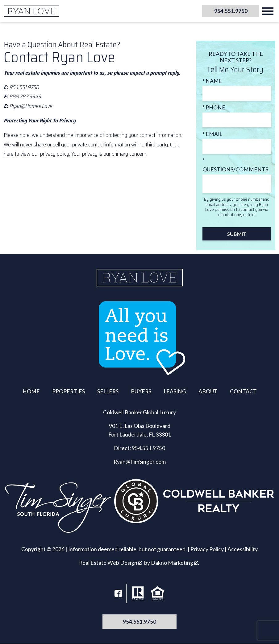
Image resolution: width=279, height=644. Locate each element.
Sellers (108, 391)
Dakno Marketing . (175, 563)
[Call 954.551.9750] (228, 11)
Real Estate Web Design (110, 563)
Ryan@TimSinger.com (140, 462)
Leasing (175, 391)
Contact (243, 391)
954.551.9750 (148, 448)
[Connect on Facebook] (118, 593)
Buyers (141, 391)
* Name (212, 81)
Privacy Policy (207, 549)
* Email (212, 134)
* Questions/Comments (235, 165)
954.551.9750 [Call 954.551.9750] (139, 622)
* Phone (214, 107)
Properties (69, 391)
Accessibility (243, 549)
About (208, 391)
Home (31, 391)
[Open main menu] (268, 11)
